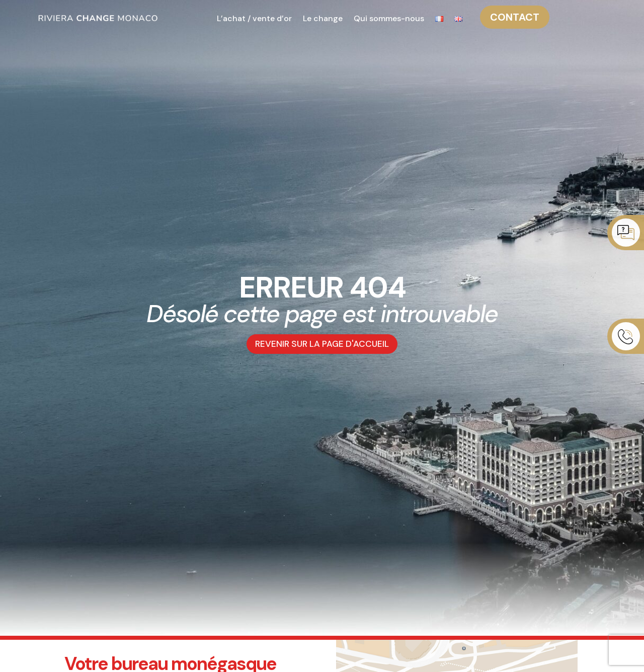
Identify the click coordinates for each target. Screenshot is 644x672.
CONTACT (515, 17)
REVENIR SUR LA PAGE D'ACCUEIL (322, 344)
